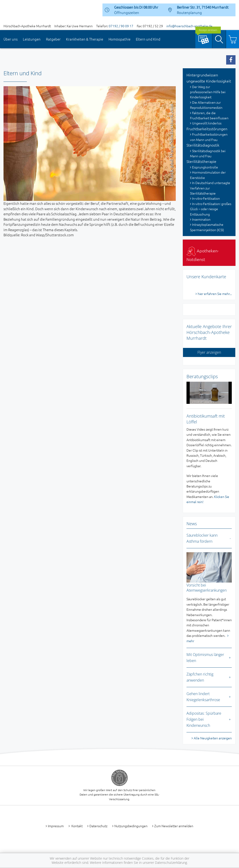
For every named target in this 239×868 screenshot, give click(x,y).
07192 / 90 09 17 (121, 26)
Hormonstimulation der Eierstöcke (208, 175)
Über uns (11, 39)
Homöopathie (119, 39)
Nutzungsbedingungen (131, 826)
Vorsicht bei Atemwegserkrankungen (207, 588)
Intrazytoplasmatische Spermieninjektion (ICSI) (207, 227)
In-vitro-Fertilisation (206, 198)
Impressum (56, 826)
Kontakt (77, 826)
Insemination (201, 219)
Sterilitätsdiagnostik (203, 145)
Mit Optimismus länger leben (205, 658)
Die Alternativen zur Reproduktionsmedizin (206, 105)
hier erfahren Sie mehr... (215, 294)
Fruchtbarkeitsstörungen (207, 129)
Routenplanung (189, 12)
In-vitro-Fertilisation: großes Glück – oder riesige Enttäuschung (211, 209)
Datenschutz (98, 826)
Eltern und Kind (148, 39)
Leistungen (32, 39)
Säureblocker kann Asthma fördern (202, 538)
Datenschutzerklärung (171, 863)
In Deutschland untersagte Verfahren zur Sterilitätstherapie (210, 188)
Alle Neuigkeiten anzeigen (213, 738)
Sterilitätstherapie (201, 161)
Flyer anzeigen (209, 352)
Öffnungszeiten (127, 12)
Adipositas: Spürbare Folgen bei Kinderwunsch (204, 719)
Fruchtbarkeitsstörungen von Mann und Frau (209, 137)
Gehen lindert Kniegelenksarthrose (203, 697)
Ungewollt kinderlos (207, 123)
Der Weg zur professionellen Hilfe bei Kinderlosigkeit (208, 92)
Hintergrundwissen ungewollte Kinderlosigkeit (209, 78)
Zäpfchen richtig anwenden (200, 677)
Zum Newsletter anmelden (174, 826)
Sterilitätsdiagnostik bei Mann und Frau (208, 153)
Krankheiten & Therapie (85, 39)
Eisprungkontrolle (205, 167)
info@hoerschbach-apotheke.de (189, 26)
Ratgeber (53, 39)
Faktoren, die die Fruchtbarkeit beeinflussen (209, 115)
